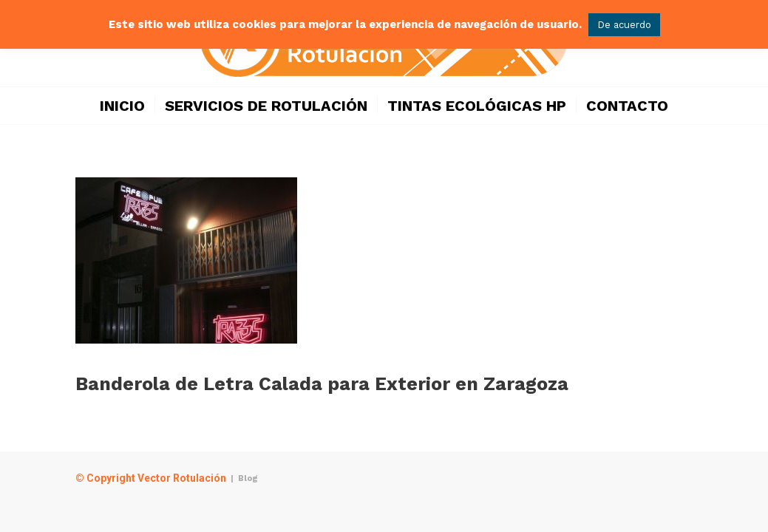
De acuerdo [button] (624, 25)
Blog (248, 478)
